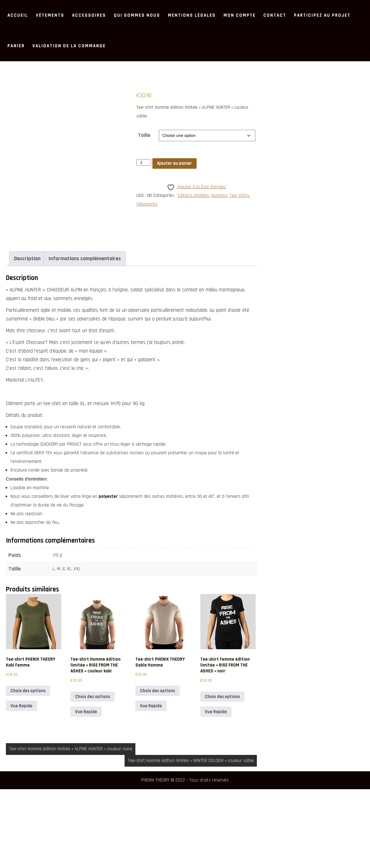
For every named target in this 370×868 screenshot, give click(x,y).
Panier (16, 46)
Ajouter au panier (174, 163)
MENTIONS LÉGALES (192, 15)
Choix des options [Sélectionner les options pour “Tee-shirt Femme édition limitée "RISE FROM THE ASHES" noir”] (222, 776)
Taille (144, 135)
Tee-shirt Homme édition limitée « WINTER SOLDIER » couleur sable (191, 839)
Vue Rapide (21, 785)
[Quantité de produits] (144, 162)
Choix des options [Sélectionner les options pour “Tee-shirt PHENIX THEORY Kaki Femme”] (28, 770)
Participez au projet (322, 15)
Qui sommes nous (137, 15)
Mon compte (240, 15)
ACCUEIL (18, 15)
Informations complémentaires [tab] (85, 338)
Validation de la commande (69, 46)
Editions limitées (193, 195)
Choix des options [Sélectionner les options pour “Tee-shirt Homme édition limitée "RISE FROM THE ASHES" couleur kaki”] (93, 776)
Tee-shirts (239, 195)
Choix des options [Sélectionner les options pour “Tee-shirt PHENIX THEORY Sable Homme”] (157, 770)
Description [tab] (27, 338)
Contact (275, 15)
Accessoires (89, 15)
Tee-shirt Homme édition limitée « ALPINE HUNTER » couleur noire (71, 828)
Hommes (219, 195)
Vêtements (50, 15)
